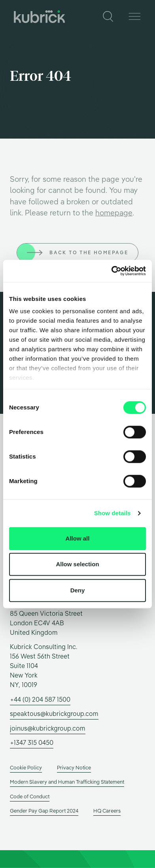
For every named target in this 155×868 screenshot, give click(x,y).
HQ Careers (107, 811)
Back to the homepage (89, 252)
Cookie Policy (26, 767)
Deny (78, 590)
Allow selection (77, 564)
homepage (114, 213)
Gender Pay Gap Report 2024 (44, 811)
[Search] (108, 16)
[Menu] (134, 16)
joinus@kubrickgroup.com (48, 728)
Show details (112, 513)
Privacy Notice (74, 767)
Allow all (78, 538)
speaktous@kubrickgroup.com (54, 714)
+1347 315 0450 (32, 742)
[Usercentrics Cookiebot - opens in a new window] (112, 271)
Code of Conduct (30, 796)
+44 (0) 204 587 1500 (40, 699)
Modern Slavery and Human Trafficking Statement (67, 782)
